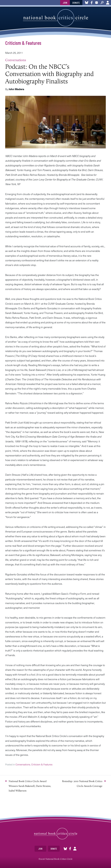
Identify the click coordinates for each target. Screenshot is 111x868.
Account (108, 3)
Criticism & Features (23, 43)
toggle (3, 3)
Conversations (16, 60)
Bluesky (65, 849)
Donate (76, 3)
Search (102, 3)
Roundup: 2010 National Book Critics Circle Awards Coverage (82, 784)
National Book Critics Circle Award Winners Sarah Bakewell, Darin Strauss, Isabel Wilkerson (30, 786)
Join (65, 3)
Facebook (70, 849)
